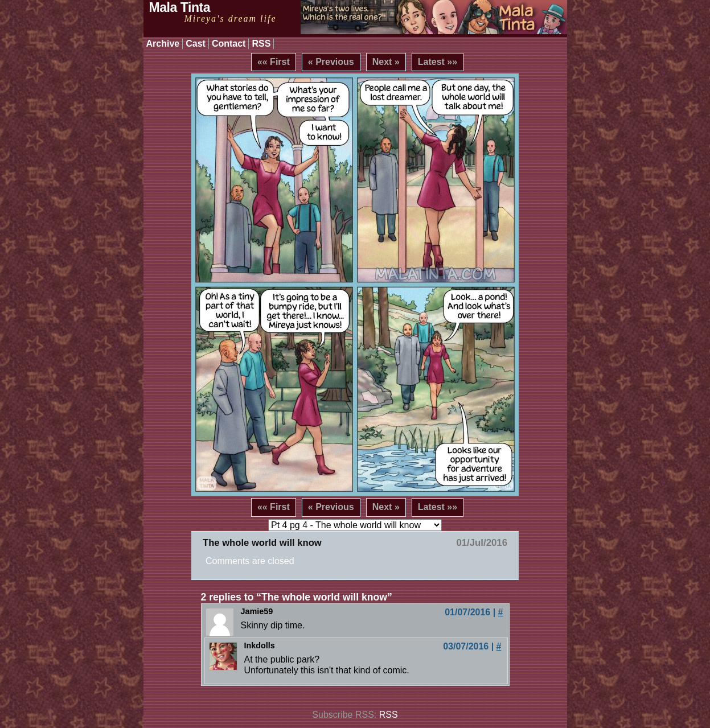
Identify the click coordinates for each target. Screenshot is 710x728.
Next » (386, 62)
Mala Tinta (180, 7)
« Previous (331, 62)
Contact (229, 44)
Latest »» (438, 62)
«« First (274, 62)
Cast (196, 44)
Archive (163, 44)
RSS (261, 44)
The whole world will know (262, 543)
